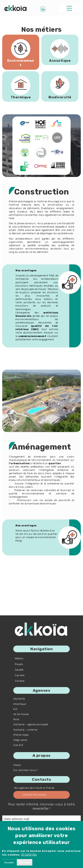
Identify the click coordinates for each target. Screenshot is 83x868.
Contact (20, 681)
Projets (19, 664)
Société (19, 670)
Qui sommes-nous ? (26, 770)
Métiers (19, 659)
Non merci (25, 862)
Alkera (17, 765)
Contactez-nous (34, 795)
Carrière (20, 675)
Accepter (9, 862)
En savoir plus (29, 855)
